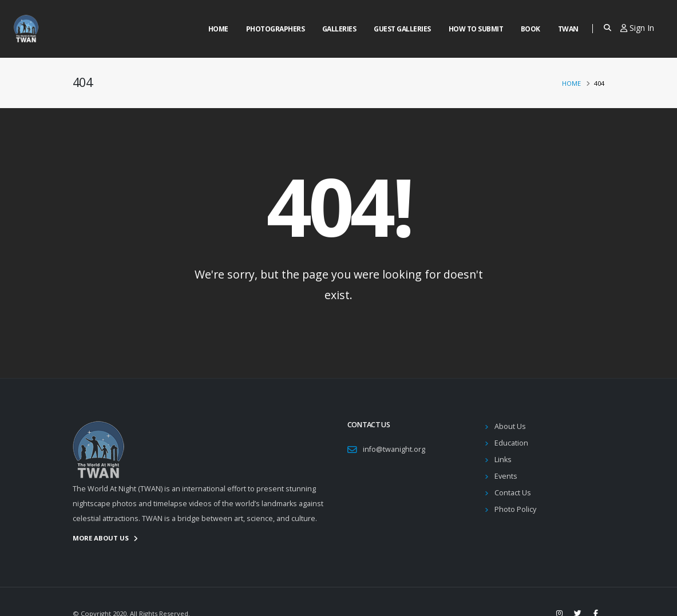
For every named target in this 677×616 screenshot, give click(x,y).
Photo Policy (515, 509)
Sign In (637, 28)
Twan (568, 29)
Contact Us (513, 493)
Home (218, 29)
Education (511, 443)
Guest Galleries (402, 29)
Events (506, 476)
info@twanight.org (394, 449)
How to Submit (476, 29)
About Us (510, 426)
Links (503, 460)
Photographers (276, 29)
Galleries (339, 29)
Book (530, 29)
